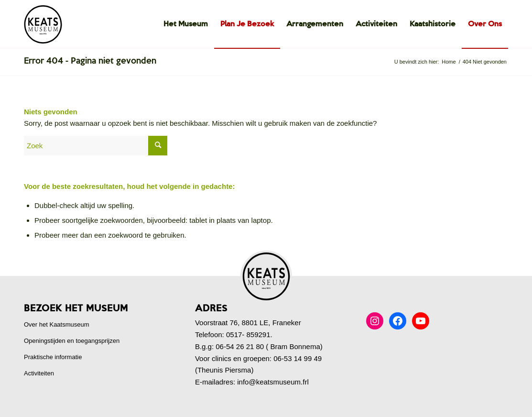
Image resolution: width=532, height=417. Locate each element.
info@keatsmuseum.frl (273, 382)
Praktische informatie (53, 357)
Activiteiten (39, 373)
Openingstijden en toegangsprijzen (72, 341)
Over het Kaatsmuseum (57, 324)
